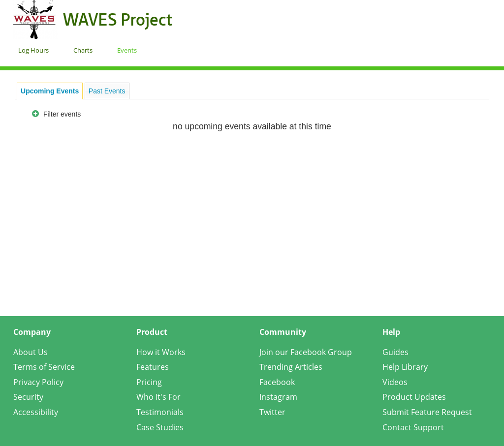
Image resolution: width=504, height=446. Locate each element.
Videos (395, 382)
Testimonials (160, 412)
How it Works (161, 352)
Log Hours (33, 50)
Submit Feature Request (427, 412)
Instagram (278, 397)
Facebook (277, 382)
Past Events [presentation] (107, 91)
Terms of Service (44, 367)
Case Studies (160, 427)
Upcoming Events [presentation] (50, 91)
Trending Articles (291, 367)
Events (127, 50)
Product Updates (414, 397)
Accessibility (36, 412)
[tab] (50, 91)
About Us (31, 352)
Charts (83, 50)
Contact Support (413, 427)
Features (153, 367)
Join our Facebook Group (306, 352)
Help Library (405, 367)
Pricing (149, 382)
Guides (395, 352)
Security (28, 397)
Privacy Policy (38, 382)
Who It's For (158, 397)
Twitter (272, 412)
